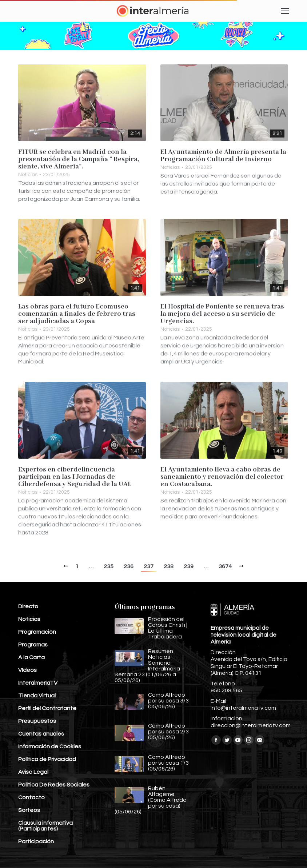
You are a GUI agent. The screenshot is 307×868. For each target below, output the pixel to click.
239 (189, 566)
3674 (225, 566)
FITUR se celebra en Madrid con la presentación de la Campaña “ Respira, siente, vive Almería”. (79, 159)
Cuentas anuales (41, 734)
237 (149, 566)
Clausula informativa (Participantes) (45, 826)
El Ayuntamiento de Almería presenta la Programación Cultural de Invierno (223, 156)
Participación (36, 841)
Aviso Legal (33, 772)
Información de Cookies (50, 746)
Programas (33, 645)
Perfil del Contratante (47, 708)
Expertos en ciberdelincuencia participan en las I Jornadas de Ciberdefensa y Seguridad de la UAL (75, 477)
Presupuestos (37, 721)
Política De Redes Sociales (54, 785)
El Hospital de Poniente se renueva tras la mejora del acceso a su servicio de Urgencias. (222, 314)
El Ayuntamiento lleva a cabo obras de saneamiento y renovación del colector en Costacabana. (222, 477)
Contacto (31, 797)
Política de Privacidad (47, 759)
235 (109, 566)
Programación (37, 632)
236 (129, 566)
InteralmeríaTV (38, 683)
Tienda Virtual (37, 696)
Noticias (28, 175)
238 (169, 566)
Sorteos (29, 810)
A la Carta (31, 657)
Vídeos (27, 670)
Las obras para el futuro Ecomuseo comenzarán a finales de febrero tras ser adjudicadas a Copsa (77, 314)
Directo (28, 606)
